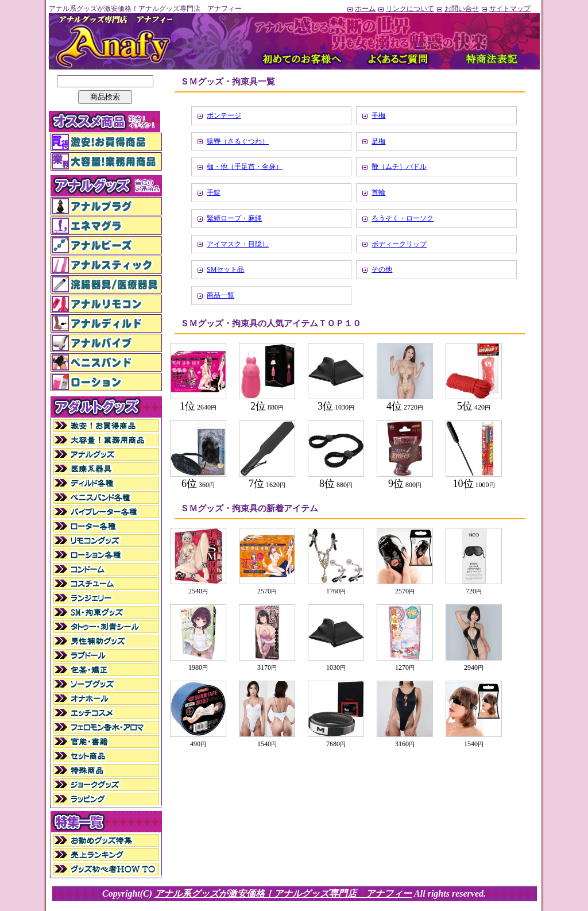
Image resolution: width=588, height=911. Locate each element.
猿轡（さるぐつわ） (238, 141)
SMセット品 (225, 269)
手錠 (214, 192)
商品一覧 (220, 295)
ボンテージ (224, 115)
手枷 (378, 115)
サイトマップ (506, 9)
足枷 (378, 141)
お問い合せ (457, 9)
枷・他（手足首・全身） (245, 167)
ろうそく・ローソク (403, 218)
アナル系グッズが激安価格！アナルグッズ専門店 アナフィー (283, 893)
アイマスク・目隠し (238, 244)
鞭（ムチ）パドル (399, 167)
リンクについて (406, 9)
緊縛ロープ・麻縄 (234, 218)
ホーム (361, 9)
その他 (382, 269)
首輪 (378, 192)
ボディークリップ (399, 244)
